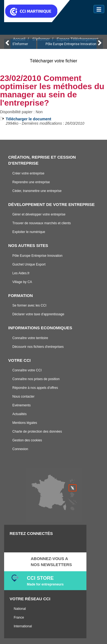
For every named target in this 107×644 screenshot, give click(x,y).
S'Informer (20, 44)
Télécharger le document (29, 119)
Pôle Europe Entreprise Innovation (71, 44)
